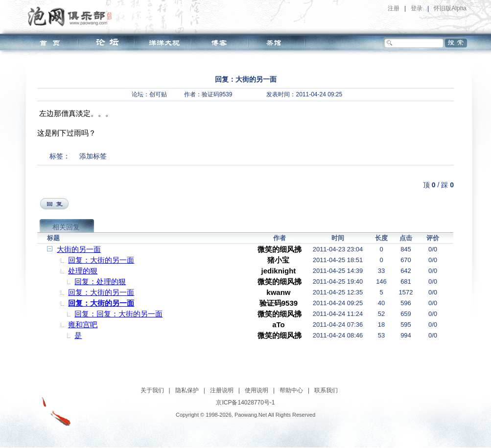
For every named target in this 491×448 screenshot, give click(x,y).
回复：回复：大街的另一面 (118, 314)
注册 (394, 8)
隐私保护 (187, 390)
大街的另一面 (79, 249)
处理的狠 (83, 271)
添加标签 (93, 156)
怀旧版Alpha (450, 8)
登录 (417, 8)
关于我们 (152, 390)
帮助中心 (291, 390)
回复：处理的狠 (100, 281)
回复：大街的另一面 (101, 260)
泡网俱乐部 (72, 16)
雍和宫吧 (83, 325)
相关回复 (66, 227)
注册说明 (222, 390)
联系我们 (326, 390)
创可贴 (158, 94)
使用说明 (257, 390)
